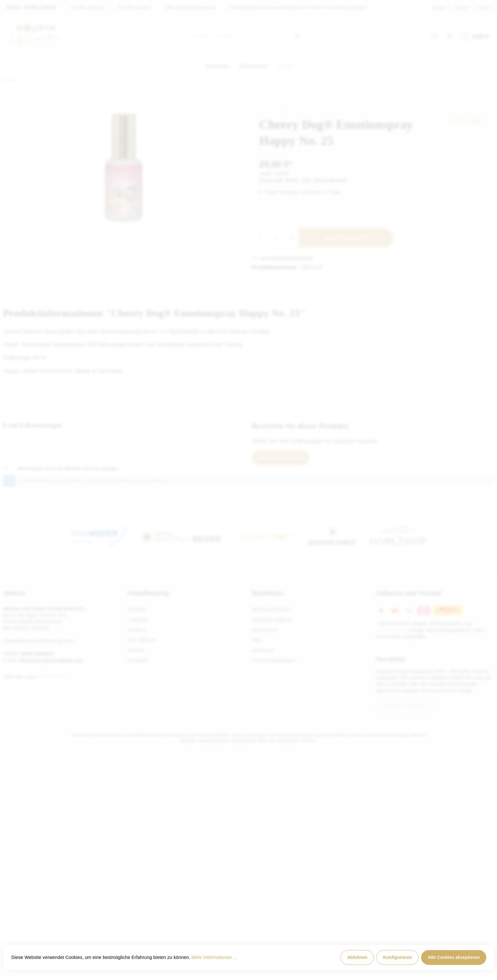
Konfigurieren (397, 957)
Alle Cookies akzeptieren (454, 957)
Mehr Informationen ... (214, 957)
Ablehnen (357, 957)
